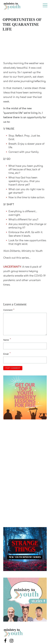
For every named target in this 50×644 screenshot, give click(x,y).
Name (6, 340)
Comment (9, 310)
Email (6, 354)
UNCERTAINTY (12, 267)
